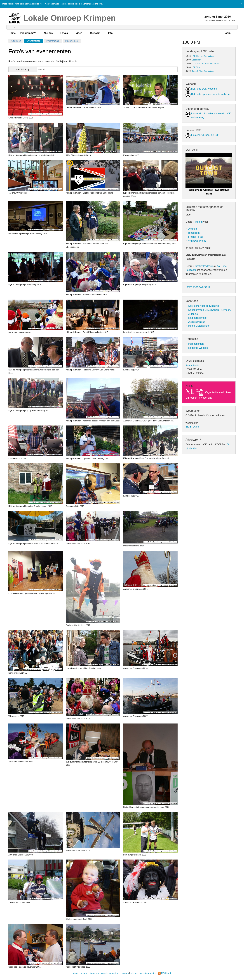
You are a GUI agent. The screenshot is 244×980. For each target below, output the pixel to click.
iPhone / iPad (196, 237)
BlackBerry (194, 233)
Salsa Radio (192, 366)
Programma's (28, 33)
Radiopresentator (198, 318)
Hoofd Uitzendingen (199, 326)
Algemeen (16, 41)
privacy (84, 973)
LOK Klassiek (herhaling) (203, 56)
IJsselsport (196, 60)
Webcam (95, 33)
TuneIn (199, 222)
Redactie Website (198, 348)
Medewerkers (72, 41)
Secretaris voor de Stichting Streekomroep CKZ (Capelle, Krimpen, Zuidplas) (210, 310)
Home (12, 33)
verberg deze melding (93, 4)
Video (79, 33)
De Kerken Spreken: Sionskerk (205, 64)
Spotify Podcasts (204, 266)
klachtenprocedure (110, 973)
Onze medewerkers (198, 287)
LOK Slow (196, 67)
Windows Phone (197, 241)
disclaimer (94, 973)
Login (227, 33)
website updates (148, 973)
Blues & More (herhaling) (203, 71)
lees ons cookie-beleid (70, 4)
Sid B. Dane (192, 427)
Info (110, 33)
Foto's (64, 33)
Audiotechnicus (197, 322)
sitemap (134, 973)
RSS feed (166, 973)
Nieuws (48, 33)
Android (193, 229)
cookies (125, 973)
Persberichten (196, 344)
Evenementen (34, 41)
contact (74, 973)
